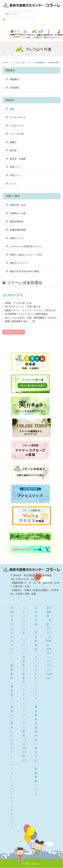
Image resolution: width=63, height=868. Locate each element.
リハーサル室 (17, 134)
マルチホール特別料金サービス (26, 246)
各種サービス (17, 238)
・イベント (12, 769)
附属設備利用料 (18, 230)
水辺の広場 (41, 34)
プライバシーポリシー (49, 662)
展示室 (13, 150)
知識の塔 (49, 34)
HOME (5, 63)
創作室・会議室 (18, 159)
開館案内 (14, 79)
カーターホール (18, 117)
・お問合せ (49, 641)
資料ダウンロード (19, 263)
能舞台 (13, 142)
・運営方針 (36, 752)
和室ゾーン (16, 167)
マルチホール (17, 126)
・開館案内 (12, 670)
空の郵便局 (49, 612)
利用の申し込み (18, 205)
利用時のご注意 (18, 213)
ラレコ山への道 (34, 34)
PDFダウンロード (14, 332)
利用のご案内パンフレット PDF (26, 255)
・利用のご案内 (12, 715)
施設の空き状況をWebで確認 (24, 271)
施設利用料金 (17, 222)
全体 (12, 109)
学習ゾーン (16, 175)
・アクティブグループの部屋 (24, 711)
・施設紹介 (12, 690)
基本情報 (14, 88)
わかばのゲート (17, 34)
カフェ (13, 184)
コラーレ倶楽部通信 (36, 63)
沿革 (49, 649)
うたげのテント (25, 34)
